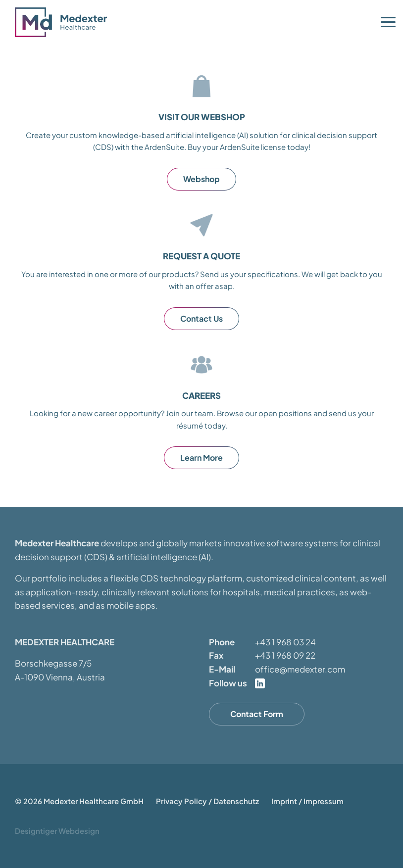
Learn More (201, 458)
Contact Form (257, 714)
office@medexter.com (300, 669)
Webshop (201, 179)
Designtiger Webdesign (57, 831)
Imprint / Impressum (307, 801)
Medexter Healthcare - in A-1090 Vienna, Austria (64, 22)
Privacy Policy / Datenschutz (207, 801)
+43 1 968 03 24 (285, 642)
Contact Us (201, 318)
